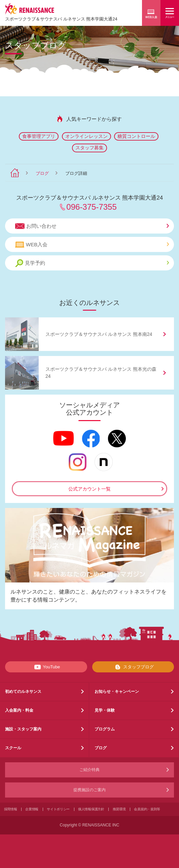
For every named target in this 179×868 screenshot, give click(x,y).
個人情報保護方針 (91, 809)
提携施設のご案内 (89, 790)
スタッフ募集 (89, 148)
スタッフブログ (133, 667)
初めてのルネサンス (23, 692)
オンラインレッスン (86, 136)
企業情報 (32, 809)
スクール (13, 748)
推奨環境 (119, 809)
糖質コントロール (136, 136)
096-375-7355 (91, 207)
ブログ (42, 173)
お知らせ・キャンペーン (117, 692)
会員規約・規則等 (147, 809)
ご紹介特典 (89, 770)
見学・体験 (105, 710)
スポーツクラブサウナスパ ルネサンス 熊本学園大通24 (61, 19)
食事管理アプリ (39, 136)
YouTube (46, 667)
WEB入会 (92, 245)
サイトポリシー (58, 809)
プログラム (105, 729)
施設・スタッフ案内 (23, 729)
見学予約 (92, 263)
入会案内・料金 (19, 710)
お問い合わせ (92, 226)
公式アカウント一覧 (89, 489)
